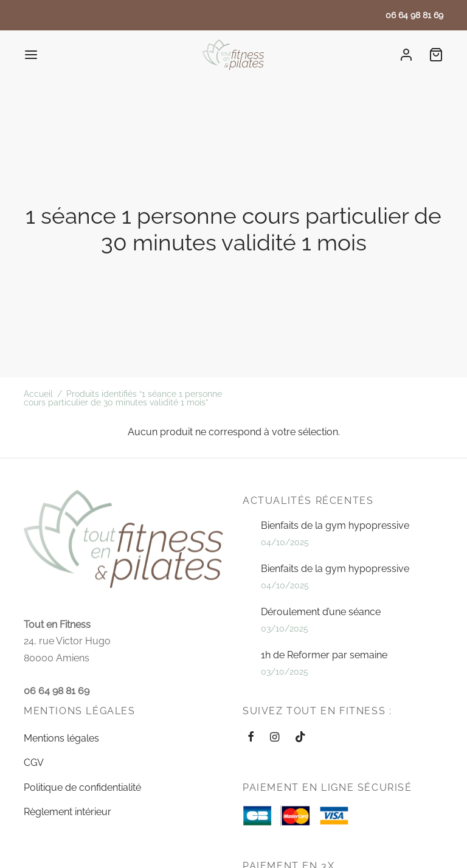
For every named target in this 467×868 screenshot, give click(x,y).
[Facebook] (251, 738)
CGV (34, 763)
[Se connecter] (406, 55)
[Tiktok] (300, 738)
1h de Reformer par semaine (324, 655)
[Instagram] (275, 738)
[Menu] (31, 55)
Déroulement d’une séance (321, 612)
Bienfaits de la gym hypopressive (335, 525)
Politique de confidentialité (82, 787)
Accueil (38, 394)
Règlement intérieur (67, 812)
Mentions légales (61, 738)
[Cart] (436, 55)
